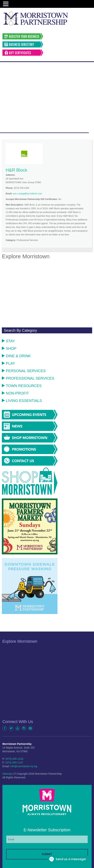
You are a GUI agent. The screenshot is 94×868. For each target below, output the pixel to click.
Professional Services (28, 378)
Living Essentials (22, 401)
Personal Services (24, 371)
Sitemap (7, 774)
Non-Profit (15, 393)
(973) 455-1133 (14, 759)
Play (8, 363)
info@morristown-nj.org (24, 766)
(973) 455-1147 (14, 763)
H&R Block (16, 170)
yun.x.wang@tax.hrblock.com (28, 194)
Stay (8, 341)
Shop (9, 348)
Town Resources (22, 386)
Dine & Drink (16, 356)
